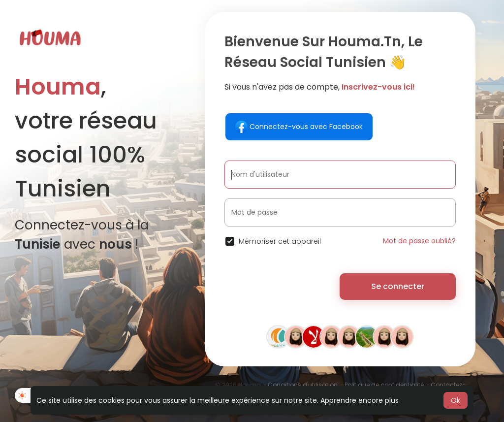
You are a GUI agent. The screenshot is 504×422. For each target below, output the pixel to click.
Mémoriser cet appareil (280, 241)
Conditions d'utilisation (303, 385)
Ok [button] (456, 400)
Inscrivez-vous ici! (378, 87)
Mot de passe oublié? (419, 241)
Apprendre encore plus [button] (360, 400)
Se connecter (398, 286)
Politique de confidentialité (384, 385)
